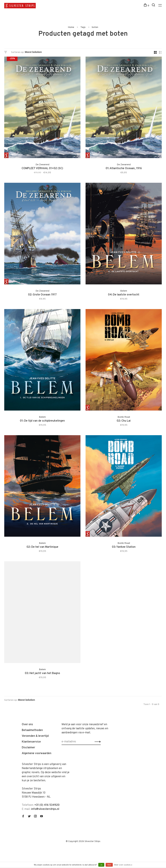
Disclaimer (28, 748)
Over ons (27, 725)
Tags (83, 27)
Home (71, 27)
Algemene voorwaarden (37, 753)
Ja (101, 865)
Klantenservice (31, 742)
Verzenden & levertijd (35, 736)
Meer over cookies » (123, 865)
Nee (109, 865)
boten (95, 27)
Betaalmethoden (32, 730)
